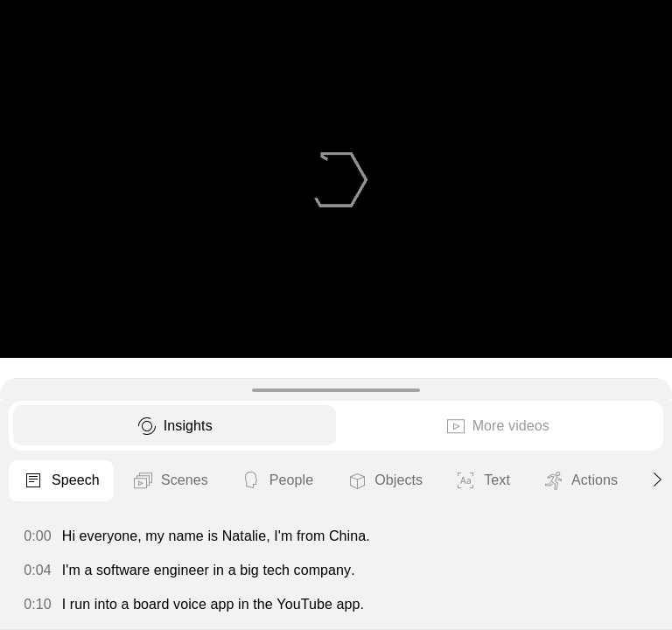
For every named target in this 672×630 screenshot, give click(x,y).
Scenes (170, 481)
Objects (384, 481)
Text (483, 481)
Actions (580, 481)
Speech (61, 481)
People (277, 481)
